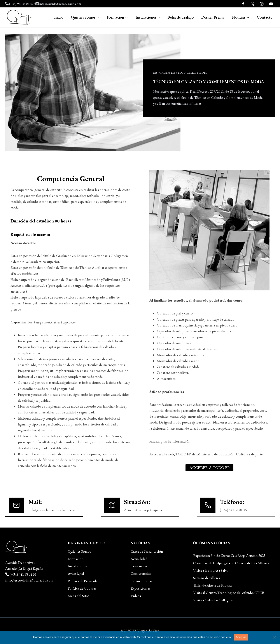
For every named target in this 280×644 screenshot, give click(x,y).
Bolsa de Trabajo (181, 17)
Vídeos (136, 596)
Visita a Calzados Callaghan (214, 600)
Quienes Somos (79, 551)
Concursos (139, 566)
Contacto (265, 17)
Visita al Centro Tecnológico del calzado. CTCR (229, 593)
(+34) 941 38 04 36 (21, 4)
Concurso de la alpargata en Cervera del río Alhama (231, 563)
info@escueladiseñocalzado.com (60, 4)
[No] (275, 637)
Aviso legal (76, 573)
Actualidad (139, 559)
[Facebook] (243, 4)
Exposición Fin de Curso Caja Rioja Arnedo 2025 (229, 555)
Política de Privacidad (84, 581)
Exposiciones (140, 588)
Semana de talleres (207, 578)
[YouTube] (271, 4)
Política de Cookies (82, 588)
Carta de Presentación (147, 551)
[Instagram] (262, 4)
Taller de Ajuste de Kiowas (213, 585)
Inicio (59, 17)
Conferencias (141, 573)
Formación (76, 559)
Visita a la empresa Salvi (210, 570)
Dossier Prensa (213, 17)
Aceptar (241, 637)
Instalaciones (78, 566)
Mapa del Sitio (79, 596)
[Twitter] (252, 4)
